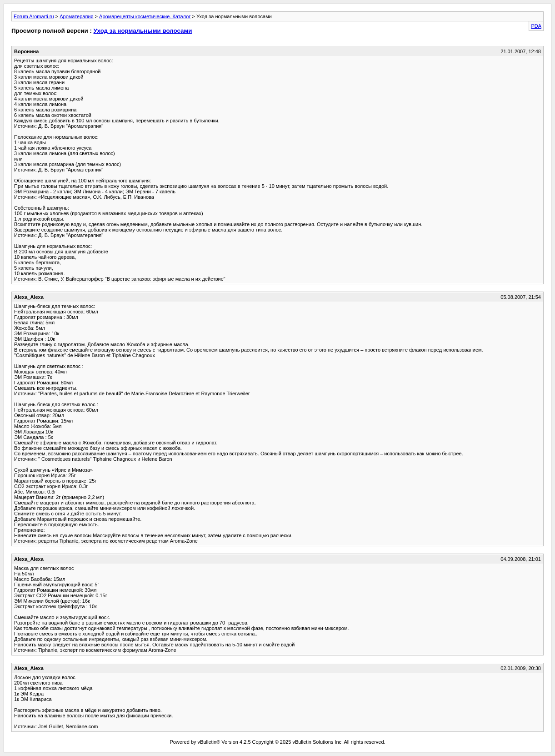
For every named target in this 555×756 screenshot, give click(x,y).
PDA (536, 26)
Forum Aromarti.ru (34, 16)
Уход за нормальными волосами (143, 31)
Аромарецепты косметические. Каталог (145, 16)
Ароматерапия (76, 16)
